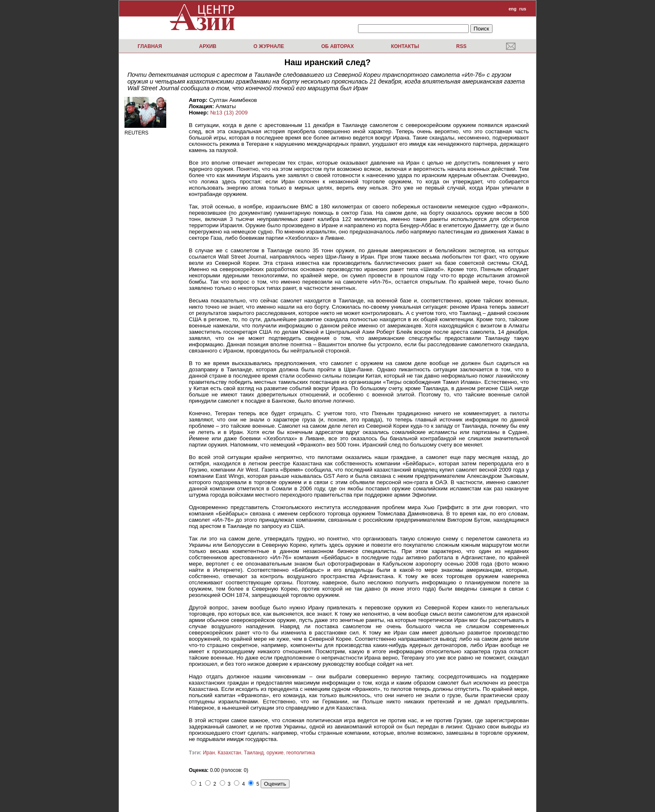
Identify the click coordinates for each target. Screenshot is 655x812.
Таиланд (254, 753)
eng (512, 9)
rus (523, 9)
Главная (150, 46)
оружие (275, 753)
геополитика (300, 753)
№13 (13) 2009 (229, 113)
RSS (461, 46)
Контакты (405, 46)
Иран (209, 753)
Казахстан (229, 753)
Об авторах (338, 46)
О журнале (269, 46)
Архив (208, 46)
